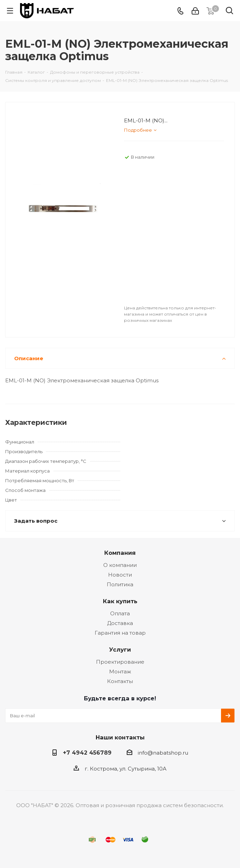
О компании (120, 565)
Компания (120, 553)
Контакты (120, 681)
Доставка (120, 623)
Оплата (120, 613)
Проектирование (120, 662)
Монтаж (120, 671)
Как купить (120, 601)
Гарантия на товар (120, 633)
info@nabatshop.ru (163, 753)
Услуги (120, 650)
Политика (120, 584)
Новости (120, 575)
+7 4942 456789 (87, 753)
